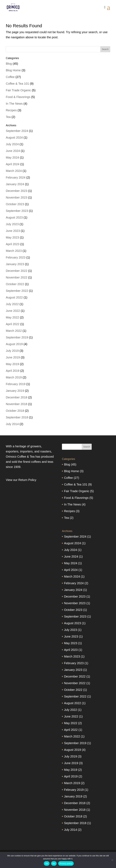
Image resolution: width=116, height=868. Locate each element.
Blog (9, 64)
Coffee (10, 77)
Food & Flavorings (18, 97)
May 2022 (12, 317)
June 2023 (13, 231)
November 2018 (16, 404)
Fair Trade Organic (18, 90)
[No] (112, 860)
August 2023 (14, 217)
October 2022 (15, 284)
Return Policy (27, 480)
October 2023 (15, 204)
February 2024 (16, 177)
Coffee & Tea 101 (17, 84)
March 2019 (14, 377)
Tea (8, 117)
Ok (47, 864)
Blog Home (13, 70)
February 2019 (16, 384)
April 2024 (13, 164)
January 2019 (15, 391)
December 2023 (16, 191)
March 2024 (14, 171)
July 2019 (12, 351)
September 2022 (17, 291)
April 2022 (13, 324)
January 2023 (15, 264)
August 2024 (14, 137)
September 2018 (17, 417)
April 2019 (13, 371)
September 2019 (17, 337)
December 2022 (16, 271)
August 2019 (14, 344)
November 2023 (16, 197)
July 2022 (12, 304)
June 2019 (13, 357)
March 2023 (14, 251)
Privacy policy (66, 864)
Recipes (11, 110)
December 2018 (16, 397)
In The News (14, 104)
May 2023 (12, 237)
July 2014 (12, 424)
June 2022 (13, 311)
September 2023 (17, 211)
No (54, 864)
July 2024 (12, 144)
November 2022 (16, 277)
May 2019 (12, 364)
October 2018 (15, 411)
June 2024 (13, 151)
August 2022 (14, 297)
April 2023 (13, 244)
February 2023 (16, 257)
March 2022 (14, 331)
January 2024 (15, 184)
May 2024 (12, 157)
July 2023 (12, 224)
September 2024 (17, 131)
